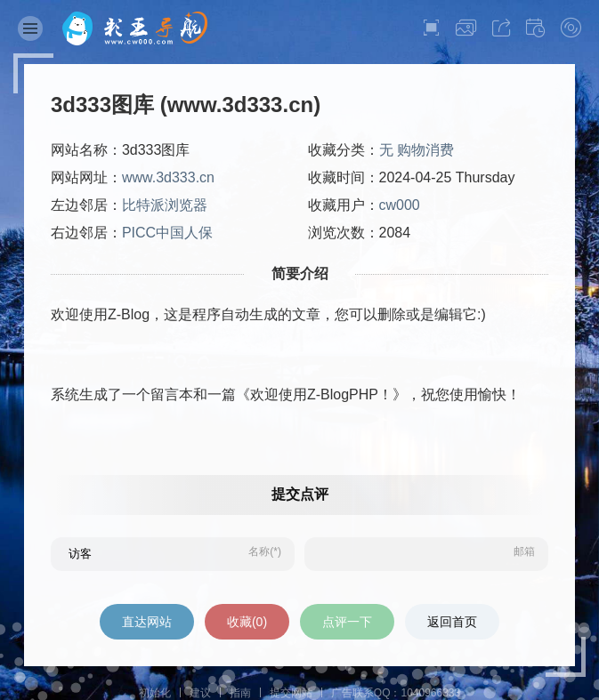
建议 (200, 693)
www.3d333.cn (168, 177)
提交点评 (300, 494)
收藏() (247, 622)
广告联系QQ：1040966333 (396, 693)
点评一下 (347, 622)
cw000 (400, 205)
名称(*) (265, 551)
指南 (240, 693)
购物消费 (425, 150)
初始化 (155, 693)
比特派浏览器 (165, 205)
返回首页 (452, 622)
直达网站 (147, 622)
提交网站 (291, 693)
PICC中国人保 (167, 233)
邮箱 (524, 551)
